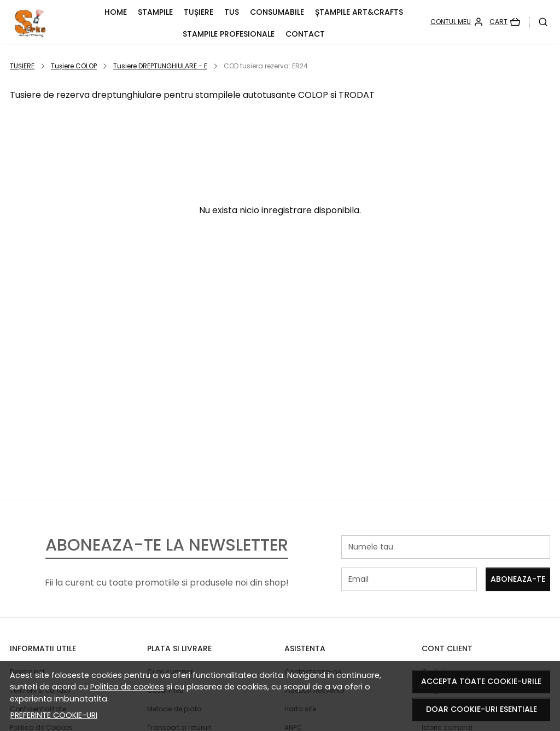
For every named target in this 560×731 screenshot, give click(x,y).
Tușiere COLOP (74, 66)
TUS (232, 12)
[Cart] (505, 22)
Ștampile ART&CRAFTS (359, 12)
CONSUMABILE (277, 12)
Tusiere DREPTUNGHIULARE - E (160, 66)
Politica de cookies (127, 687)
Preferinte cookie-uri (54, 715)
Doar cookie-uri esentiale (482, 709)
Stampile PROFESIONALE (229, 34)
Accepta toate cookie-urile (481, 681)
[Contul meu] (457, 22)
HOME (116, 12)
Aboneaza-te (518, 579)
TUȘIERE (199, 12)
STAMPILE (155, 12)
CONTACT (305, 34)
